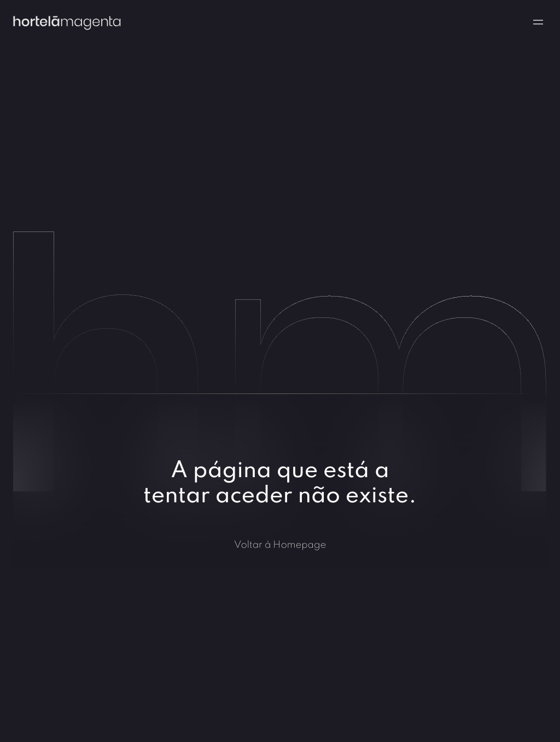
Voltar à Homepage (280, 544)
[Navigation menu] (538, 22)
